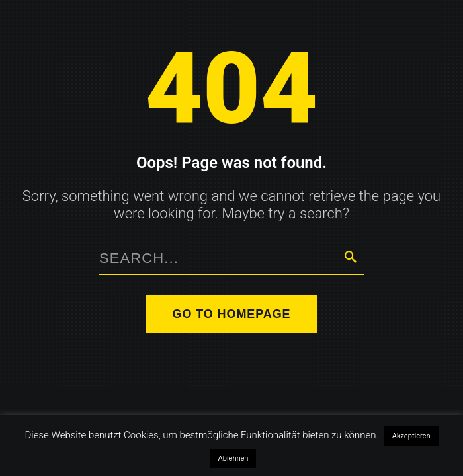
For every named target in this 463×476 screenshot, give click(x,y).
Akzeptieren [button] (411, 436)
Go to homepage (232, 314)
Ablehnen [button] (233, 458)
